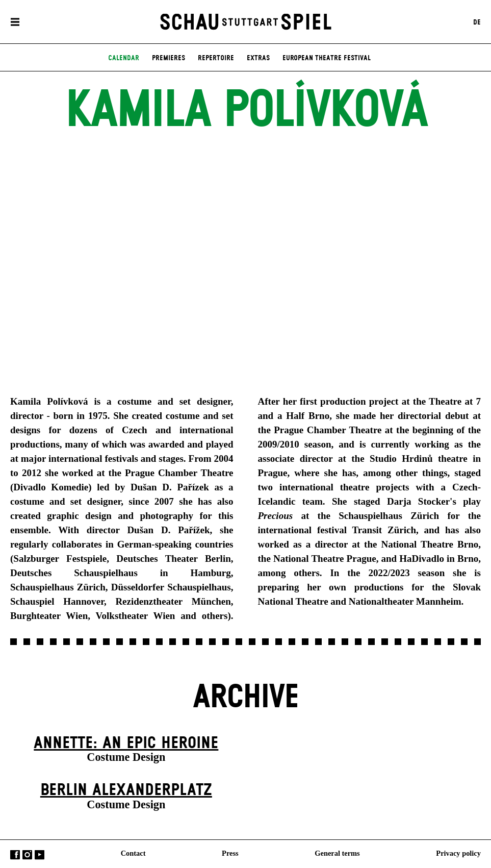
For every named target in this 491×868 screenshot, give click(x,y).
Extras (258, 58)
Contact (133, 853)
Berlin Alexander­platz (126, 790)
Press (230, 853)
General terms (337, 853)
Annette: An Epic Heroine (126, 743)
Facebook (15, 855)
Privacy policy (458, 853)
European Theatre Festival (327, 58)
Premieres (169, 58)
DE (477, 22)
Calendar (124, 58)
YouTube (40, 855)
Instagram (27, 855)
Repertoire (216, 58)
